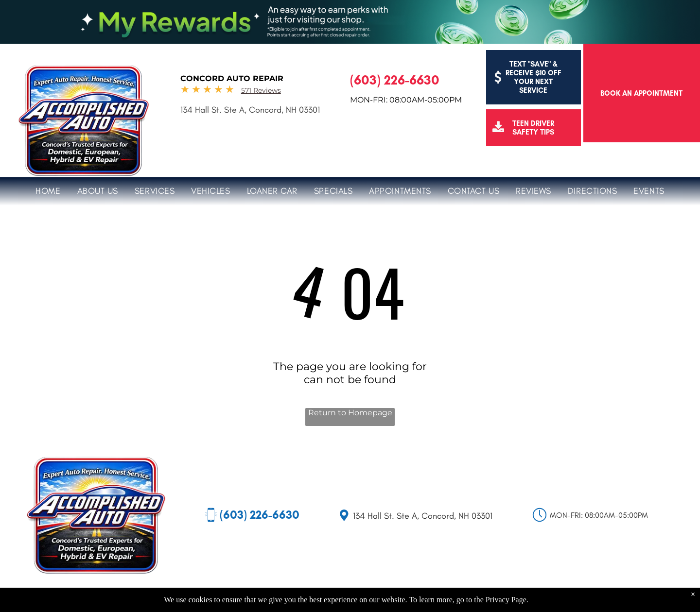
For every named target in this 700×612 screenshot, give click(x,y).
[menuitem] (48, 190)
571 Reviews (261, 90)
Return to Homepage (350, 413)
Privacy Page (506, 600)
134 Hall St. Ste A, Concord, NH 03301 (250, 110)
